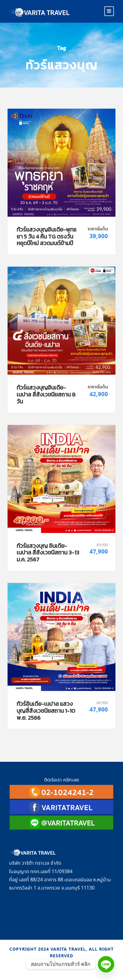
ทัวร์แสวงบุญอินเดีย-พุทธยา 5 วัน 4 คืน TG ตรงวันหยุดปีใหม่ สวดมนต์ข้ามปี (47, 237)
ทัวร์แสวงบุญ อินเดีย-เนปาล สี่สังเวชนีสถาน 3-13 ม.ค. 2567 (48, 553)
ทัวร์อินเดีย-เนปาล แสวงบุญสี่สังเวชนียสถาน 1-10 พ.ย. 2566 (46, 711)
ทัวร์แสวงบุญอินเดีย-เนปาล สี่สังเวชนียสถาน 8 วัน (46, 395)
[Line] (106, 964)
